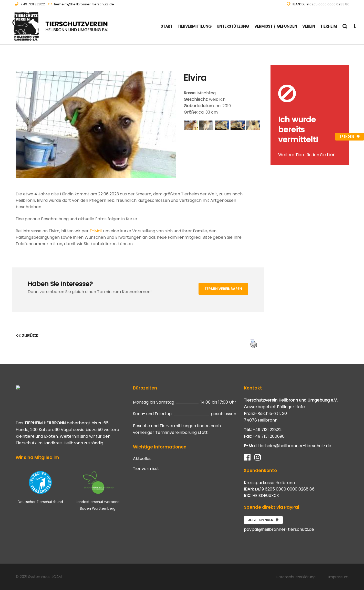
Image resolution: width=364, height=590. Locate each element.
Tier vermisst (146, 469)
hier (331, 155)
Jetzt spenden (263, 520)
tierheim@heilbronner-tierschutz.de (84, 4)
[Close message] (345, 69)
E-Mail (96, 231)
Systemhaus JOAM (45, 577)
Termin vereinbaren (223, 289)
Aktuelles (142, 459)
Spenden (350, 137)
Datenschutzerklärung (296, 577)
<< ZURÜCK (27, 336)
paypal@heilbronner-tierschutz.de (279, 529)
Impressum (339, 577)
